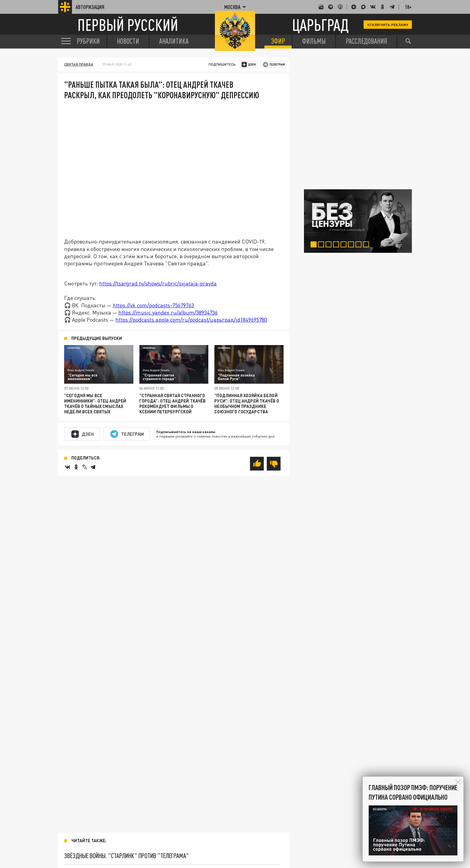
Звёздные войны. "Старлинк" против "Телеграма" (126, 856)
